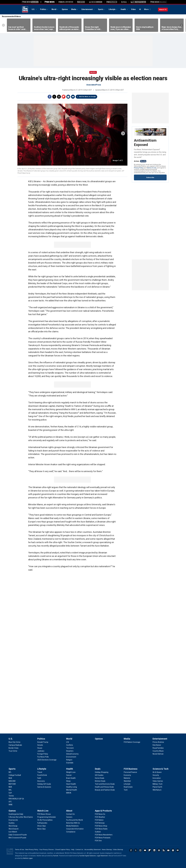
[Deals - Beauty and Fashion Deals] (105, 790)
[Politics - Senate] (40, 745)
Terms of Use (152, 168)
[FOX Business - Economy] (127, 775)
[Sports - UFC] (10, 802)
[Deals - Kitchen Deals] (100, 781)
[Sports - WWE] (11, 805)
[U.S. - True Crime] (13, 751)
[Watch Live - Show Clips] (42, 826)
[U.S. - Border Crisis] (14, 748)
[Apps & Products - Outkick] (98, 832)
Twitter (54, 97)
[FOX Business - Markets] (127, 778)
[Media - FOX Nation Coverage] (132, 742)
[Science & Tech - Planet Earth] (157, 787)
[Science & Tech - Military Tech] (158, 784)
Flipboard (64, 97)
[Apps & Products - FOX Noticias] (100, 823)
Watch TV (163, 10)
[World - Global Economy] (72, 754)
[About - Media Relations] (72, 826)
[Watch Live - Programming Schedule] (47, 817)
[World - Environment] (71, 757)
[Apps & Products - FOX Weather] (100, 817)
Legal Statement (102, 856)
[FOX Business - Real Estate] (128, 787)
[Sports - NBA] (10, 787)
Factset (56, 856)
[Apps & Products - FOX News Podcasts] (103, 838)
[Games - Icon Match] (13, 832)
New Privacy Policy (32, 850)
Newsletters (168, 850)
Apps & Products (103, 811)
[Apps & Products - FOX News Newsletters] (104, 835)
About (69, 811)
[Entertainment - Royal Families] (158, 748)
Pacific (93, 72)
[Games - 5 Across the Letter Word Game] (21, 817)
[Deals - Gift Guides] (99, 775)
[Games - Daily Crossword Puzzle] (18, 835)
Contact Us (79, 850)
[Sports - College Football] (15, 775)
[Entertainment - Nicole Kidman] (158, 754)
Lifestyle (112, 9)
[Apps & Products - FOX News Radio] (101, 829)
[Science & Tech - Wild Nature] (157, 790)
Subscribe (150, 177)
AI (140, 9)
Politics (43, 9)
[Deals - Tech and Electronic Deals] (105, 784)
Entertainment (87, 9)
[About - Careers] (69, 817)
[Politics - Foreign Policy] (43, 754)
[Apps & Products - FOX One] (98, 841)
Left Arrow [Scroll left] (3, 25)
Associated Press (94, 85)
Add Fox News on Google (87, 97)
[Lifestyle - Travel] (40, 772)
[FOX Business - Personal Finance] (130, 772)
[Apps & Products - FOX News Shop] (101, 826)
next (123, 133)
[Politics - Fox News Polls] (43, 757)
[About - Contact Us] (70, 814)
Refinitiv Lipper (28, 858)
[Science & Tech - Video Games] (158, 781)
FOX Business (131, 769)
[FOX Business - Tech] (126, 790)
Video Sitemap (118, 850)
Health (123, 9)
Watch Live (43, 811)
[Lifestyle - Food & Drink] (42, 775)
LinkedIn (154, 850)
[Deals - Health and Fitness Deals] (104, 787)
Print (68, 97)
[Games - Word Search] (14, 829)
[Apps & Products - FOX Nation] (99, 820)
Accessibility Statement (93, 850)
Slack (159, 850)
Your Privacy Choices (47, 850)
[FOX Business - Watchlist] (127, 781)
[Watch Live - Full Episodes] (42, 823)
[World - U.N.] (68, 742)
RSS (164, 850)
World (54, 9)
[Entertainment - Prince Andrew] (158, 742)
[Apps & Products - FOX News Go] (100, 814)
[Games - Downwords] (13, 820)
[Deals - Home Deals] (100, 778)
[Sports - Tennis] (11, 796)
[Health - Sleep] (68, 781)
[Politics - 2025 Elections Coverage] (47, 760)
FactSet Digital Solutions (88, 856)
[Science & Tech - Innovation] (157, 778)
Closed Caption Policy (62, 850)
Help (73, 850)
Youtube (145, 850)
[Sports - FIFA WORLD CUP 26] (16, 799)
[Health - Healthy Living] (72, 787)
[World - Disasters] (70, 751)
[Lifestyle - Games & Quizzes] (44, 787)
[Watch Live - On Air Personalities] (45, 820)
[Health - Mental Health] (72, 790)
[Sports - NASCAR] (12, 781)
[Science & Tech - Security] (156, 775)
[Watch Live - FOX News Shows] (44, 814)
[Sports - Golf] (10, 793)
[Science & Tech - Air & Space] (157, 772)
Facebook (50, 97)
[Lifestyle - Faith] (39, 778)
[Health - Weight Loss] (71, 772)
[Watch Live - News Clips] (41, 829)
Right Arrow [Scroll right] (181, 25)
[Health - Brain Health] (71, 778)
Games (12, 811)
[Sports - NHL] (10, 790)
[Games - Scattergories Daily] (16, 814)
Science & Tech (161, 769)
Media (74, 9)
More (146, 9)
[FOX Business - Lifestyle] (127, 784)
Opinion (65, 9)
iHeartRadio (178, 850)
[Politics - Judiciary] (41, 751)
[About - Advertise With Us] (73, 823)
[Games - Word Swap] (13, 826)
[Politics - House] (40, 748)
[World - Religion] (69, 760)
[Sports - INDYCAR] (12, 784)
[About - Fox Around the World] (74, 820)
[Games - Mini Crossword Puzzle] (17, 838)
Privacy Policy (139, 168)
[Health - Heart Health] (71, 784)
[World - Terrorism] (70, 748)
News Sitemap (107, 850)
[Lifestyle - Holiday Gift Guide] (44, 784)
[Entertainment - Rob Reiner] (157, 745)
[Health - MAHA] (69, 793)
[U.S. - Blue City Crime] (14, 742)
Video (133, 9)
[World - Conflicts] (70, 745)
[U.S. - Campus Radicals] (15, 745)
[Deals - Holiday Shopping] (102, 772)
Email (73, 97)
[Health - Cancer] (69, 775)
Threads (59, 97)
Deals (98, 769)
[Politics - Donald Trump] (43, 742)
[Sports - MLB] (10, 778)
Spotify (173, 850)
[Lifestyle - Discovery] (41, 781)
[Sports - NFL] (10, 772)
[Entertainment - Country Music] (158, 751)
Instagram (140, 850)
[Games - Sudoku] (12, 823)
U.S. (33, 9)
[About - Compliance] (71, 832)
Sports (101, 9)
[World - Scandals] (70, 763)
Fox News (25, 9)
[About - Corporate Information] (75, 829)
